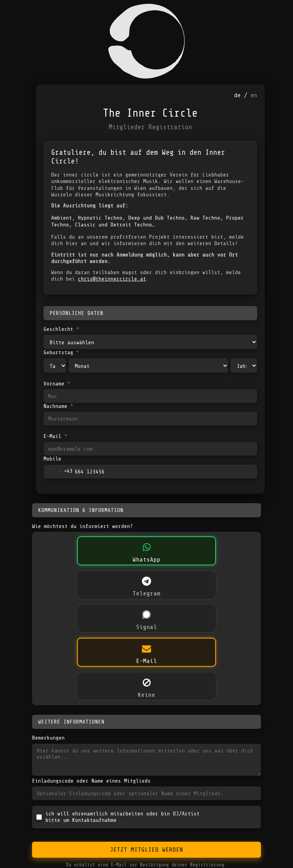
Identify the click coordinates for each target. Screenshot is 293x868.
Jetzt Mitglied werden (146, 850)
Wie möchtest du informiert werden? (82, 526)
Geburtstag (61, 352)
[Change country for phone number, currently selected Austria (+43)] (58, 472)
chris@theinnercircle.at (112, 279)
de (237, 95)
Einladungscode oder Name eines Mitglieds (91, 781)
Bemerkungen (48, 738)
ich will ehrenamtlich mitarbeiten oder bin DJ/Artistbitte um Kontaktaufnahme (122, 817)
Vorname (57, 383)
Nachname (58, 406)
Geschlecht (61, 329)
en (254, 95)
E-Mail (55, 436)
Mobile (52, 459)
